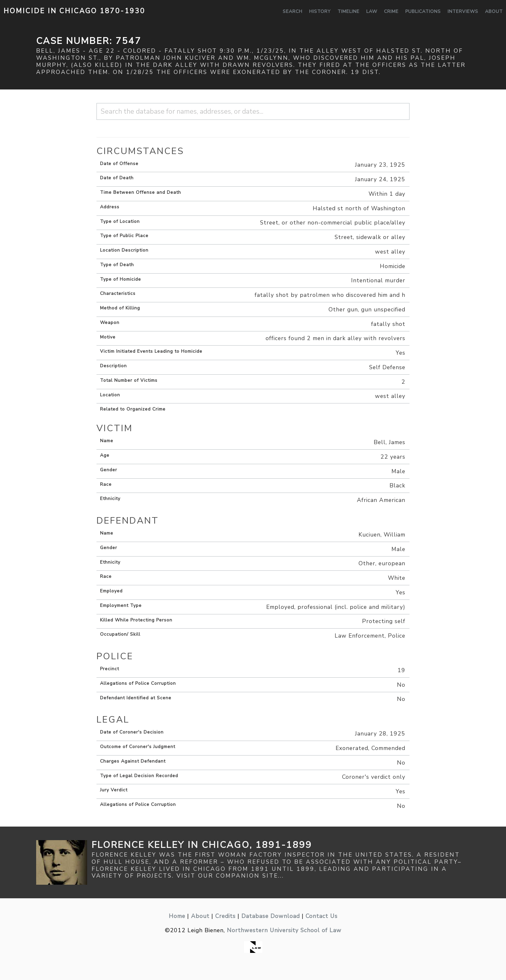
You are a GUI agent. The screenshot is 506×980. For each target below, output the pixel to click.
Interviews (463, 11)
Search (293, 11)
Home (177, 916)
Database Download (271, 916)
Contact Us (322, 916)
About (494, 11)
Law (372, 11)
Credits (225, 916)
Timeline (349, 11)
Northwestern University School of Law (284, 930)
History (320, 11)
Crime (391, 11)
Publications (423, 11)
